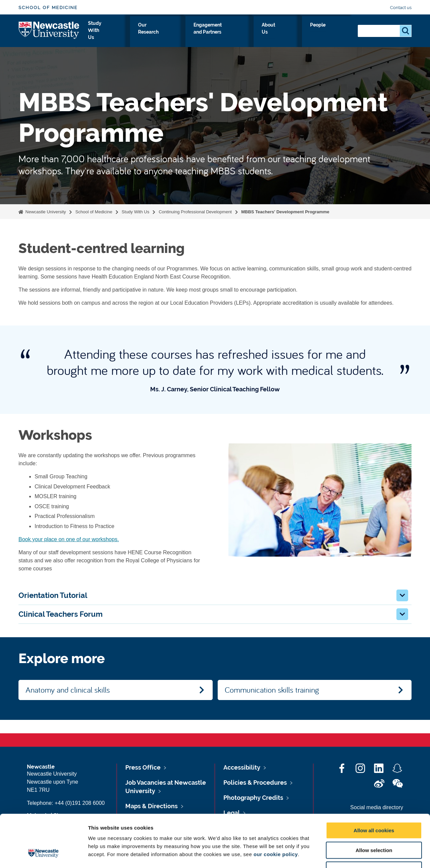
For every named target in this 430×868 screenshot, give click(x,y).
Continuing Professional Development (195, 212)
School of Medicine (48, 8)
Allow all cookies (374, 786)
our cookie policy (276, 809)
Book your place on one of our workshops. (69, 539)
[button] (402, 595)
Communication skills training (272, 690)
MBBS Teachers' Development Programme (285, 212)
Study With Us (140, 33)
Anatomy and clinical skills (68, 690)
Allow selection (374, 805)
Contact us (401, 8)
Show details (353, 855)
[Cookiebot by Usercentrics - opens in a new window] (44, 855)
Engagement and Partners (249, 33)
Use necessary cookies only (374, 825)
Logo (49, 31)
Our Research (187, 33)
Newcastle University (45, 212)
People (338, 33)
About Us (306, 33)
